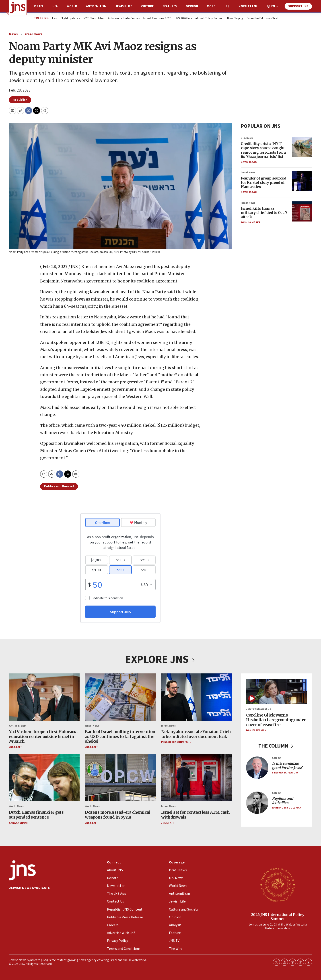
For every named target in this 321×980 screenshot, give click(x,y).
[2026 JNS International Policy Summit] (278, 885)
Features (170, 6)
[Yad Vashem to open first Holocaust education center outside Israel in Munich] (44, 697)
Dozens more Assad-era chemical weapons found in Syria (118, 815)
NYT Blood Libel (94, 19)
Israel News (33, 34)
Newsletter (248, 6)
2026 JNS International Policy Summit (278, 916)
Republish (20, 100)
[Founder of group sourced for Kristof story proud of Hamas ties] (302, 181)
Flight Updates (70, 19)
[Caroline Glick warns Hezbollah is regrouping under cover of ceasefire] (276, 691)
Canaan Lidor (18, 823)
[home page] (18, 8)
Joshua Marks (250, 223)
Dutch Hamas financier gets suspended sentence (36, 815)
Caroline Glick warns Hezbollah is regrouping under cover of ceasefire (276, 720)
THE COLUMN (277, 746)
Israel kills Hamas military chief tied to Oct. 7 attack (264, 213)
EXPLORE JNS (160, 660)
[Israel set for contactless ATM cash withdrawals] (197, 778)
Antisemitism (96, 6)
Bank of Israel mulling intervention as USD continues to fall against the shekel (120, 736)
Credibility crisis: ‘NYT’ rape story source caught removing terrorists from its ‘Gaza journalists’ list (263, 150)
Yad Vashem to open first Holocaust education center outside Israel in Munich (43, 736)
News (13, 34)
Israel (39, 6)
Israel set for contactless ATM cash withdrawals (195, 815)
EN (273, 6)
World (72, 6)
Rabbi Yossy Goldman (287, 808)
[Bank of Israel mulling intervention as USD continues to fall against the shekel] (120, 697)
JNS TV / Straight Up (259, 709)
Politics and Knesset (59, 486)
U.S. (55, 6)
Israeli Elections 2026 (157, 19)
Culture (147, 6)
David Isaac (249, 162)
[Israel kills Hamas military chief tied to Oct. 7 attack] (302, 211)
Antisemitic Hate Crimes (124, 19)
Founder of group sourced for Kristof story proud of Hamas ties (263, 182)
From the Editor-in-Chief (263, 19)
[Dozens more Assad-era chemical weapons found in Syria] (120, 778)
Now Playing (235, 19)
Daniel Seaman (256, 730)
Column (277, 758)
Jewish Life (124, 6)
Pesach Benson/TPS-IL (176, 742)
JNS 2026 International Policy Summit (199, 19)
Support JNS (298, 6)
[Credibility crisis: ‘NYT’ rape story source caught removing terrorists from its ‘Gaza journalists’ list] (302, 147)
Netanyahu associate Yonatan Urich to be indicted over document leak (196, 734)
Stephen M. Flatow (285, 773)
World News (16, 806)
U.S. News (247, 138)
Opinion (192, 6)
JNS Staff (15, 747)
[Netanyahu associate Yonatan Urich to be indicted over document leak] (197, 697)
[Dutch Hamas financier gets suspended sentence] (44, 778)
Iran (55, 19)
